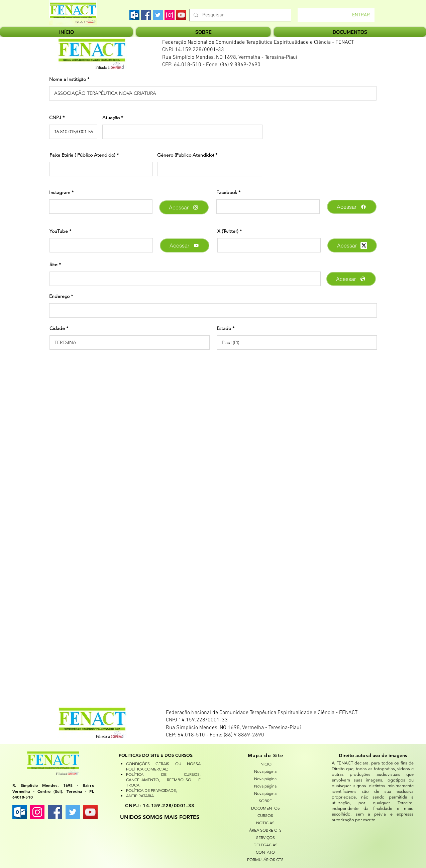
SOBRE (265, 801)
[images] (134, 15)
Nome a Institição (68, 79)
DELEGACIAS (265, 845)
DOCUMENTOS (265, 808)
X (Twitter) (228, 231)
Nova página (265, 771)
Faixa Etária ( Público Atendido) (82, 155)
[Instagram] (170, 15)
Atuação (111, 118)
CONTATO (265, 852)
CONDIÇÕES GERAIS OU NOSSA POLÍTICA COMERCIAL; (163, 766)
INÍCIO (265, 764)
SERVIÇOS (265, 837)
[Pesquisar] (240, 15)
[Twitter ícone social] (73, 812)
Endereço (59, 296)
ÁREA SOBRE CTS (265, 830)
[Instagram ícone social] (37, 812)
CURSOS (265, 815)
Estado (224, 328)
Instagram (60, 192)
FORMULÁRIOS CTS (265, 859)
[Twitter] (158, 15)
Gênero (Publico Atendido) (186, 155)
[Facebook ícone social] (55, 812)
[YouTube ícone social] (90, 812)
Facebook (227, 192)
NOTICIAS (265, 823)
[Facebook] (146, 15)
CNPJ (55, 118)
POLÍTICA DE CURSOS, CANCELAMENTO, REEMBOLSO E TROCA (163, 780)
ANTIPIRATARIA (140, 796)
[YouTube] (181, 15)
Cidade (57, 328)
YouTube (59, 231)
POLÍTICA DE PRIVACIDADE (151, 790)
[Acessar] (184, 207)
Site (54, 265)
